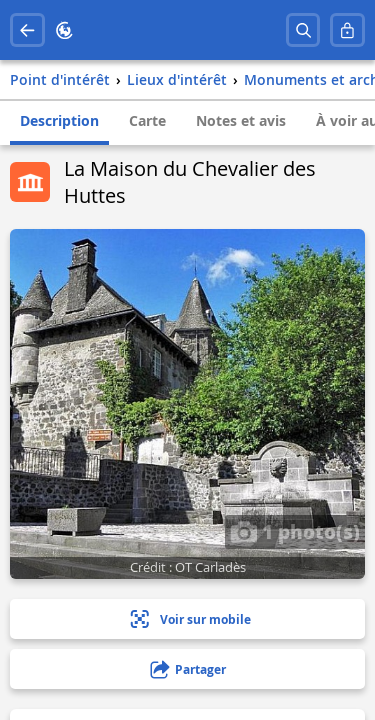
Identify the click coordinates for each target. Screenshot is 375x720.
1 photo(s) (295, 531)
